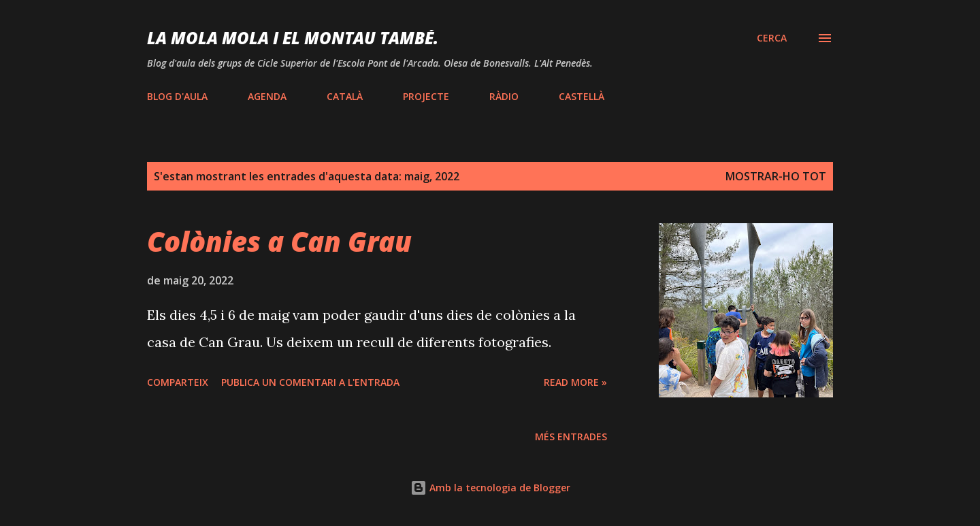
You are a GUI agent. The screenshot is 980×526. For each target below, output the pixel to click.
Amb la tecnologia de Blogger (490, 488)
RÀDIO (504, 96)
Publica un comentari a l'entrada (310, 382)
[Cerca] (772, 38)
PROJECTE (426, 96)
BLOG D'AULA (177, 96)
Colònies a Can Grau (279, 241)
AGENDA (267, 96)
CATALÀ (345, 96)
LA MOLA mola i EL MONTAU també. (293, 38)
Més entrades (571, 437)
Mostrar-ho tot (776, 176)
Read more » (575, 382)
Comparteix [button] (178, 382)
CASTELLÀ (582, 96)
